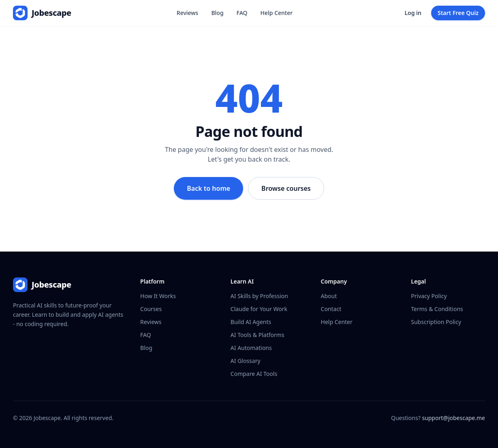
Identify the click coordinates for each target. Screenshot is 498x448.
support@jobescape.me (453, 418)
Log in (413, 13)
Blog (217, 13)
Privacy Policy (429, 296)
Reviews (188, 13)
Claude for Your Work (259, 309)
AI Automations (251, 348)
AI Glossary (246, 361)
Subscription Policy (436, 322)
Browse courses (286, 188)
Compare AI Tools (254, 374)
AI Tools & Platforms (258, 335)
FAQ (242, 13)
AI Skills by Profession (259, 296)
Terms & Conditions (437, 309)
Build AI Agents (251, 322)
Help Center (277, 13)
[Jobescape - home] (42, 13)
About (329, 296)
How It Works (158, 296)
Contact (331, 309)
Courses (151, 309)
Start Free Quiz (458, 13)
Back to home (208, 188)
